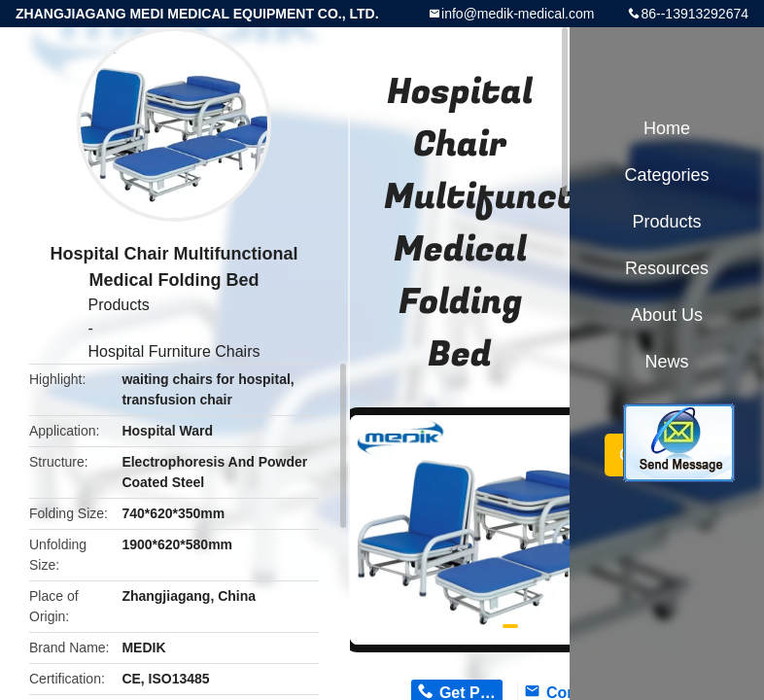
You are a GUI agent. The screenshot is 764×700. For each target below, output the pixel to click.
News (666, 362)
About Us (667, 315)
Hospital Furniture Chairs (174, 351)
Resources (667, 268)
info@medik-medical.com (518, 14)
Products (119, 305)
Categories (666, 175)
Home (667, 128)
